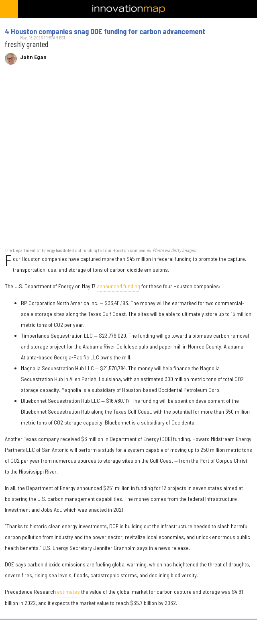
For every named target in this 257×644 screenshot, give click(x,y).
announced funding (118, 286)
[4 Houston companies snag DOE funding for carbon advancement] (128, 160)
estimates (68, 592)
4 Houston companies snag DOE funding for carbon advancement (105, 31)
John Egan (33, 57)
